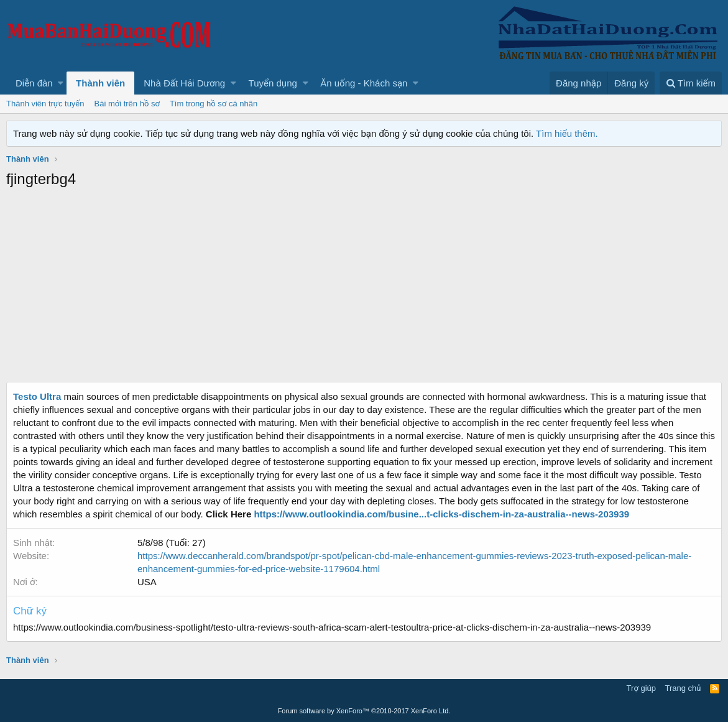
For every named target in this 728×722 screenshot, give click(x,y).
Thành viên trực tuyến (45, 104)
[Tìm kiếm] (691, 83)
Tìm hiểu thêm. (567, 133)
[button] (61, 83)
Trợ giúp (641, 688)
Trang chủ (683, 688)
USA (147, 582)
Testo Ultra (37, 396)
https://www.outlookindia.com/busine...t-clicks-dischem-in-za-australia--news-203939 (441, 514)
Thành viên (100, 83)
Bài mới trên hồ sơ (127, 104)
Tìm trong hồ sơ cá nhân (214, 104)
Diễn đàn (34, 83)
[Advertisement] (364, 289)
